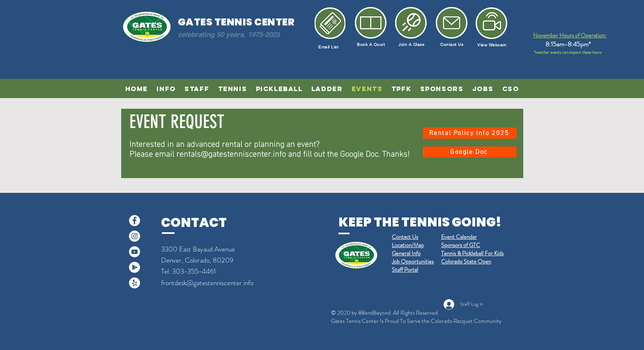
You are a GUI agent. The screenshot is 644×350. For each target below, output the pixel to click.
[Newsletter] (491, 23)
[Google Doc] (470, 152)
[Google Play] (135, 267)
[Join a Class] (411, 23)
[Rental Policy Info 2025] (470, 133)
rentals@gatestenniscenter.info (231, 153)
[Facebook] (135, 221)
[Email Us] (452, 23)
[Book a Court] (371, 23)
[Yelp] (135, 283)
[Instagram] (135, 236)
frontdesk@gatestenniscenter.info (207, 283)
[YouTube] (135, 252)
